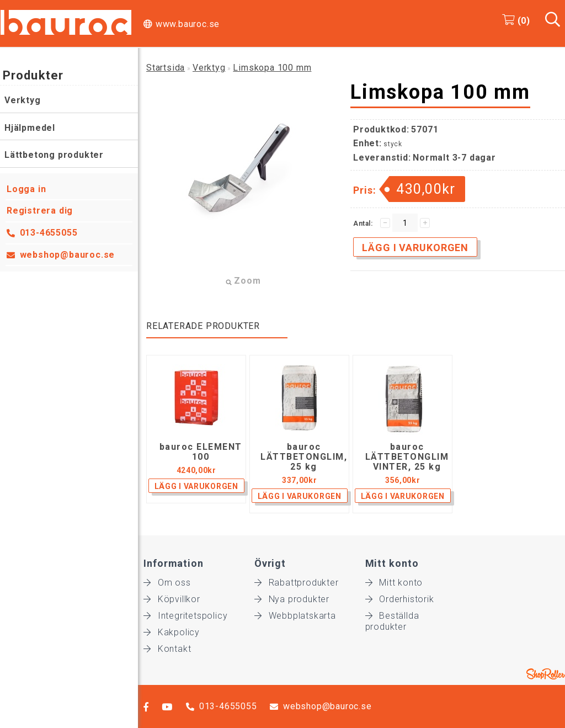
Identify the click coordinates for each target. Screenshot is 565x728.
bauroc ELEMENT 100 (201, 452)
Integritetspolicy (185, 616)
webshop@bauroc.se (68, 255)
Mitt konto (394, 583)
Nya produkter (292, 599)
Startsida (166, 68)
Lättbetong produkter (54, 155)
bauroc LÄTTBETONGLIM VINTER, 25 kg (407, 457)
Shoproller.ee (546, 674)
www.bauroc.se (188, 24)
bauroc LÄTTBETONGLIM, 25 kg (304, 457)
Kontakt (167, 649)
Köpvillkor (172, 599)
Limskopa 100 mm (272, 68)
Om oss (167, 583)
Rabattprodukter (297, 583)
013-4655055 (49, 233)
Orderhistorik (400, 599)
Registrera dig (40, 211)
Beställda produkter (392, 616)
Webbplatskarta (295, 616)
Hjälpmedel (30, 128)
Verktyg (23, 100)
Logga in (26, 189)
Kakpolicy (172, 632)
